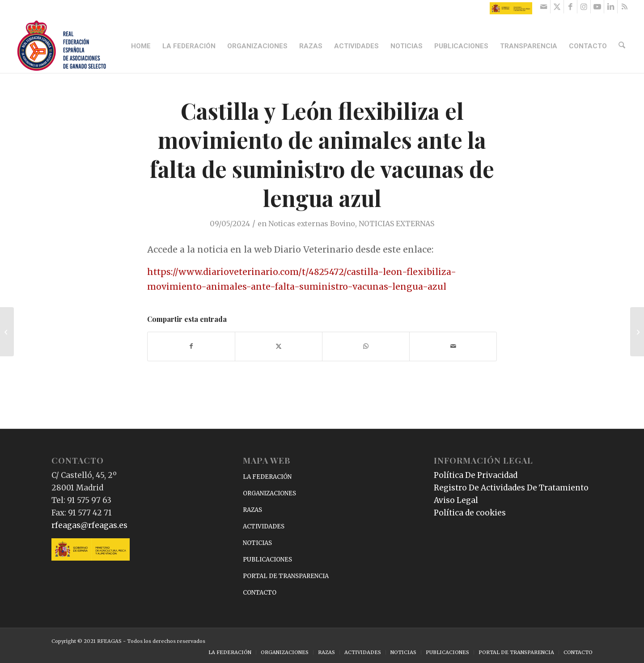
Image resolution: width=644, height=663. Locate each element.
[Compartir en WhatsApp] (366, 346)
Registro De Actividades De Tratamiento (511, 488)
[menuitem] (142, 46)
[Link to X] (557, 7)
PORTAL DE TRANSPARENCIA (286, 576)
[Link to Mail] (544, 7)
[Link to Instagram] (584, 7)
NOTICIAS (257, 543)
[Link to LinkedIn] (611, 7)
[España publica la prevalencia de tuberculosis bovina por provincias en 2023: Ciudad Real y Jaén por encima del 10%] (7, 332)
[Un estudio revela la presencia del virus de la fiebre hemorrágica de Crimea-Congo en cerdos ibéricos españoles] (637, 332)
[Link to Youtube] (597, 7)
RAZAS (252, 510)
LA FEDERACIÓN (267, 477)
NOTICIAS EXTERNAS (396, 224)
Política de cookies (470, 513)
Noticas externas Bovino (312, 224)
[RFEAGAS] (62, 46)
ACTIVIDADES (264, 526)
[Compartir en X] (279, 346)
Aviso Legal (456, 500)
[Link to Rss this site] (624, 7)
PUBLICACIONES (267, 560)
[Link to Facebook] (570, 7)
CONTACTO (260, 593)
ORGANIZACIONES (269, 493)
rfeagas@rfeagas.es (89, 525)
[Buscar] (623, 46)
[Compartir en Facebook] (191, 346)
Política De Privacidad (476, 475)
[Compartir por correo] (453, 346)
